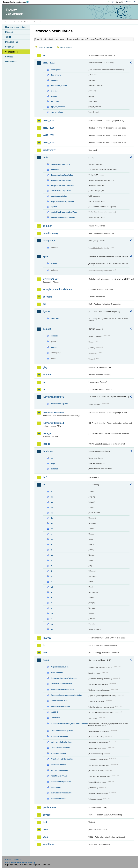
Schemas (9, 47)
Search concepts (66, 47)
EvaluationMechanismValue (62, 690)
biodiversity (49, 150)
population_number (59, 86)
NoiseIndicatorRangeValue (62, 731)
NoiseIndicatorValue (59, 736)
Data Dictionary (26, 22)
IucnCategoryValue (59, 196)
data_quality (56, 75)
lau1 (45, 477)
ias (44, 382)
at (51, 492)
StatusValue (56, 787)
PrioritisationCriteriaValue (62, 759)
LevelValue (55, 718)
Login (112, 2)
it (51, 566)
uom (45, 830)
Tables (8, 37)
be (52, 497)
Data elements (12, 42)
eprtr (45, 256)
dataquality (49, 241)
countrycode (56, 70)
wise (45, 837)
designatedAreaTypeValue (62, 175)
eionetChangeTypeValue (61, 191)
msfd (46, 653)
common (48, 226)
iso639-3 (54, 712)
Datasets (9, 32)
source (54, 347)
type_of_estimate (58, 107)
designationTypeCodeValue (62, 185)
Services (9, 57)
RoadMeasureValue (59, 776)
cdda (45, 157)
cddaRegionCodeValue (60, 164)
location (54, 80)
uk (52, 629)
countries (55, 318)
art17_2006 (49, 128)
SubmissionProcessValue (62, 793)
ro (52, 608)
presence (55, 91)
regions (54, 207)
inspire (47, 444)
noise (46, 660)
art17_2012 (49, 135)
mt (52, 587)
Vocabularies (11, 52)
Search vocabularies (46, 47)
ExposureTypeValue (59, 701)
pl (51, 597)
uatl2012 (54, 469)
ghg (45, 367)
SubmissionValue (58, 799)
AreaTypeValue (57, 673)
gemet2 (47, 329)
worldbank (48, 844)
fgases (46, 311)
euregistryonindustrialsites (57, 289)
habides (47, 375)
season (54, 96)
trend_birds (55, 101)
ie (51, 560)
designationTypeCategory (62, 180)
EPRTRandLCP (51, 279)
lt (51, 571)
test (45, 822)
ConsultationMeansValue (61, 684)
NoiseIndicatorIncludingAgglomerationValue (69, 723)
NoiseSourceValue (58, 753)
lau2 (45, 485)
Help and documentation (16, 27)
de (52, 518)
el (51, 534)
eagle (53, 463)
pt (51, 603)
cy (52, 508)
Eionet (16, 22)
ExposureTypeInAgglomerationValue (66, 695)
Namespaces (11, 62)
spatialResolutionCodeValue (63, 217)
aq (44, 55)
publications (49, 807)
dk (52, 523)
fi (51, 544)
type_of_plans (57, 112)
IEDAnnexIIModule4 (53, 423)
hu (52, 555)
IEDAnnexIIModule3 (53, 413)
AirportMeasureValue (60, 667)
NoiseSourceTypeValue (60, 748)
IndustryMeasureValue (60, 706)
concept (54, 336)
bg (52, 502)
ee (52, 529)
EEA (17, 2)
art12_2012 (49, 63)
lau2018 (47, 638)
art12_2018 (49, 121)
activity (54, 263)
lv (51, 582)
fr (51, 550)
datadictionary (51, 233)
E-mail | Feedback (13, 860)
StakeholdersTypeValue (61, 782)
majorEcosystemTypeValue (62, 201)
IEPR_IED (48, 434)
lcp (44, 645)
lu (51, 576)
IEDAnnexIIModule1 (53, 397)
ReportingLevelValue (59, 770)
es (52, 539)
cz (52, 513)
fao (45, 304)
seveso (47, 815)
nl (51, 592)
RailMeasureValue (58, 765)
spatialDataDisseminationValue (64, 212)
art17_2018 (49, 143)
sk (52, 624)
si (51, 619)
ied (44, 390)
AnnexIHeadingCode (59, 404)
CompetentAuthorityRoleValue (64, 678)
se (52, 613)
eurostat (47, 297)
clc (52, 458)
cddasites (55, 170)
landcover (48, 451)
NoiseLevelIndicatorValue (61, 742)
